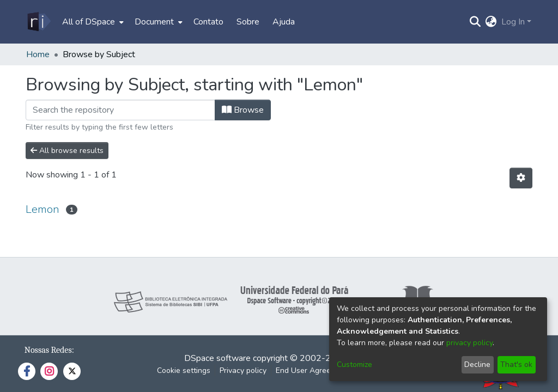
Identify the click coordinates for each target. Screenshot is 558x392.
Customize (354, 365)
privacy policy (469, 343)
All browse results (67, 151)
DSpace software (217, 358)
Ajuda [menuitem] (284, 22)
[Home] (38, 22)
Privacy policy (243, 370)
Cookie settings (184, 370)
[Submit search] (475, 22)
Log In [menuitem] (513, 22)
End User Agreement (312, 370)
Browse (243, 110)
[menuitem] (92, 22)
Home (38, 54)
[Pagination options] (521, 178)
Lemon (43, 209)
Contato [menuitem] (208, 22)
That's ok (516, 365)
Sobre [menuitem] (248, 22)
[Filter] (120, 110)
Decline (477, 365)
